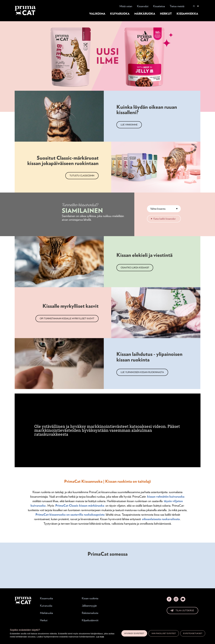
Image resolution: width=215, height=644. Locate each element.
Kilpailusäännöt (90, 620)
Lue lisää (100, 637)
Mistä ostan (126, 6)
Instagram (176, 599)
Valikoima (97, 14)
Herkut (166, 14)
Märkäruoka (145, 14)
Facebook (169, 599)
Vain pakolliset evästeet (164, 633)
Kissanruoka (46, 598)
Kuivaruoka (120, 14)
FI (194, 6)
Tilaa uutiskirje (185, 610)
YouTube (183, 599)
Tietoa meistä (177, 6)
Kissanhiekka (187, 14)
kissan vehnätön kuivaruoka (166, 496)
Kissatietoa (159, 6)
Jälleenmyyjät (89, 606)
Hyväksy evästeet (134, 633)
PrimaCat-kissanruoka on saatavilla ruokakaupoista (70, 514)
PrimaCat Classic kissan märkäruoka (80, 505)
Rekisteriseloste (90, 613)
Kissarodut (143, 6)
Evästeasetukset (193, 633)
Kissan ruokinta (90, 598)
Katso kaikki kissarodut (164, 219)
